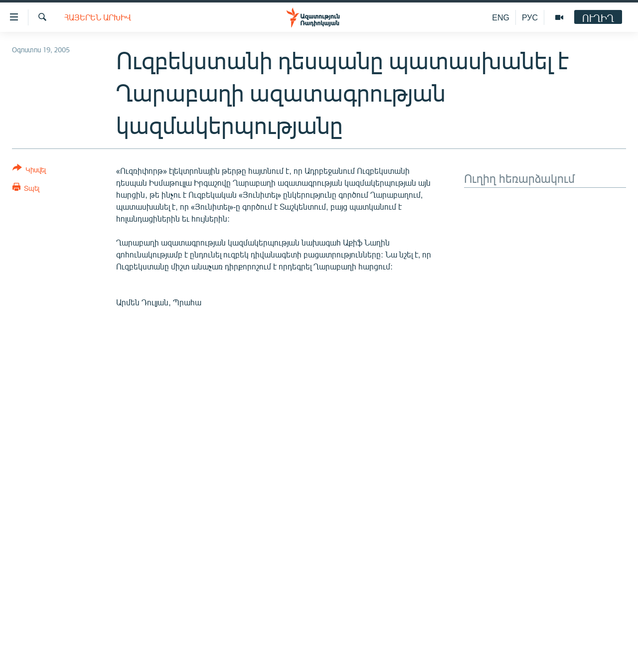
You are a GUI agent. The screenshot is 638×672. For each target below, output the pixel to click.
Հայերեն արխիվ (98, 17)
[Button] (29, 171)
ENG (501, 17)
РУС (530, 17)
